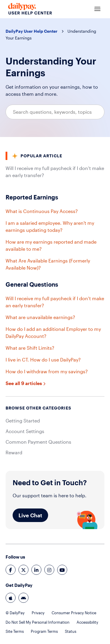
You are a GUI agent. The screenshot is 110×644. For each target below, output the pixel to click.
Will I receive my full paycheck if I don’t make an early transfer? (55, 172)
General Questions (32, 284)
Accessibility (87, 622)
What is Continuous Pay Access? (42, 211)
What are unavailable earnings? (40, 317)
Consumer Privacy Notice (74, 613)
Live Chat (30, 515)
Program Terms (44, 631)
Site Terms (15, 631)
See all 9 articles (26, 383)
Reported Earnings (32, 197)
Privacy (38, 613)
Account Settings (25, 431)
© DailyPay (15, 613)
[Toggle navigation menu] (97, 9)
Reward (14, 452)
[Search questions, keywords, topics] (55, 112)
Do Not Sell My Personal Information (38, 622)
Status (71, 631)
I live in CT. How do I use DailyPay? (43, 360)
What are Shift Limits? (30, 348)
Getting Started (23, 421)
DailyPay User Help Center (32, 31)
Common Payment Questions (38, 442)
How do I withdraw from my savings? (47, 371)
